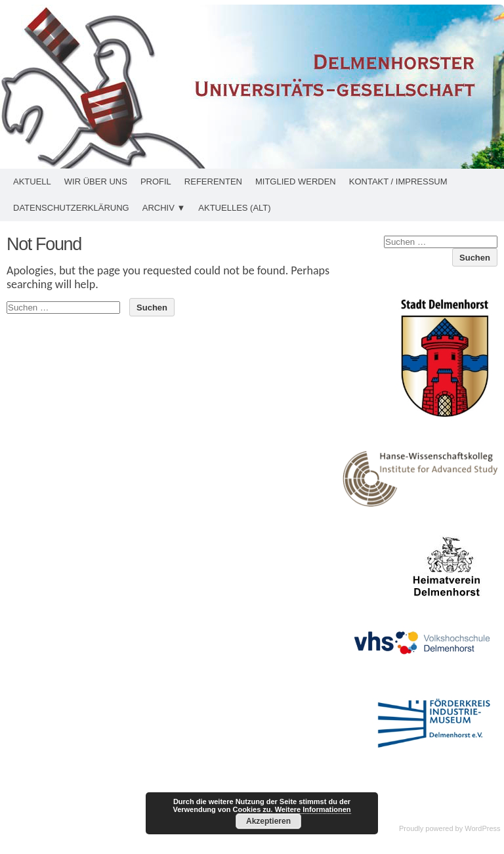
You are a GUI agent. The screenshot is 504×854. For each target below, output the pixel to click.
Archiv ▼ (164, 208)
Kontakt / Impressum (398, 181)
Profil (156, 181)
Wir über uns (96, 181)
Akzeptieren (268, 821)
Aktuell (32, 181)
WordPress (482, 828)
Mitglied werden (296, 181)
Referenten (213, 181)
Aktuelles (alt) (234, 208)
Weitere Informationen (313, 809)
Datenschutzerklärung (71, 208)
